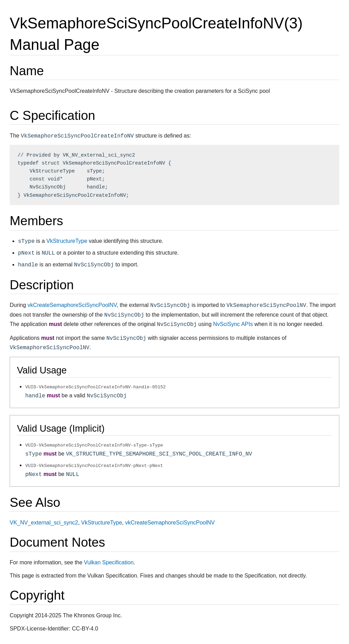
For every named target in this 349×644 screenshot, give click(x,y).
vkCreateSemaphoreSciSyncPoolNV (72, 305)
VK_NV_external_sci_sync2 (44, 522)
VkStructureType (67, 241)
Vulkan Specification (109, 562)
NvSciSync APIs (233, 324)
